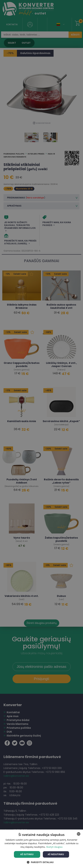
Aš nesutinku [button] (56, 854)
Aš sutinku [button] (27, 854)
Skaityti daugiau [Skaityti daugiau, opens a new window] (54, 847)
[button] (42, 862)
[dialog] (41, 434)
